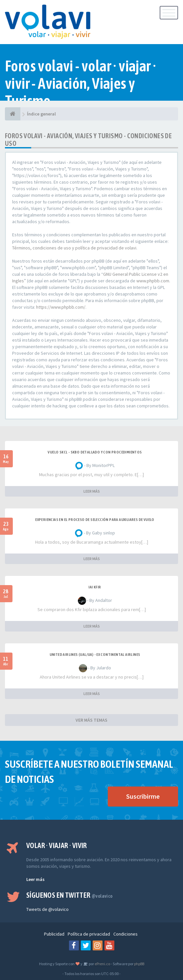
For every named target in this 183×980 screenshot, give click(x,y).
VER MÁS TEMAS (91, 720)
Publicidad (54, 934)
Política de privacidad (89, 934)
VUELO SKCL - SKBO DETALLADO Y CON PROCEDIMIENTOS (95, 452)
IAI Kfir (95, 587)
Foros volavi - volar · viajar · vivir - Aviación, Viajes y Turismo (80, 83)
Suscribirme (143, 796)
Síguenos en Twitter (69, 895)
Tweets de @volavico (47, 909)
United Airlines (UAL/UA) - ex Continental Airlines (95, 655)
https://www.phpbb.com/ (61, 307)
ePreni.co (102, 964)
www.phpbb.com (153, 281)
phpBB (139, 964)
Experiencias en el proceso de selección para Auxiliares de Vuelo (95, 520)
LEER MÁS (92, 491)
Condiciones (126, 934)
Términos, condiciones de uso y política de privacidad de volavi (74, 248)
